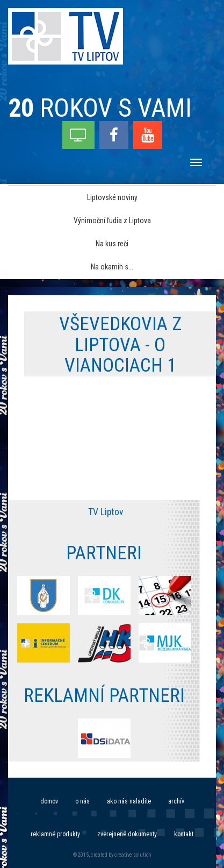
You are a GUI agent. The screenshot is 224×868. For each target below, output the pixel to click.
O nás (82, 801)
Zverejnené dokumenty (127, 834)
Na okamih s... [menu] (112, 267)
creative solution (133, 855)
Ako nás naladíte (129, 801)
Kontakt (184, 834)
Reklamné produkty (55, 834)
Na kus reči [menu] (112, 244)
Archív (176, 801)
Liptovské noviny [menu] (112, 197)
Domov (49, 801)
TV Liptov (106, 512)
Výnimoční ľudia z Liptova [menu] (112, 220)
